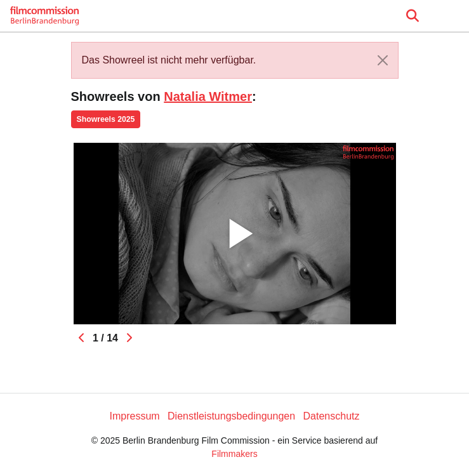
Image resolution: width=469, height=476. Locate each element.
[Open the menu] (412, 16)
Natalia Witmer (208, 96)
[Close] (383, 60)
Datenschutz (332, 416)
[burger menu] (450, 16)
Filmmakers (234, 454)
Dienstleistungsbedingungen (231, 416)
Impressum (134, 416)
